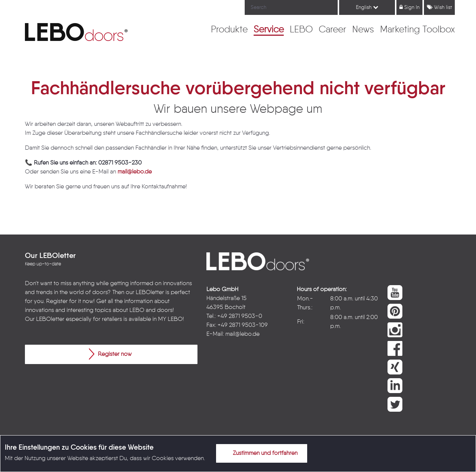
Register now (110, 354)
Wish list (439, 7)
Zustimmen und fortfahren (261, 453)
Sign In (409, 7)
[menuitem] (229, 30)
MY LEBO (170, 319)
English (367, 7)
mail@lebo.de (135, 172)
